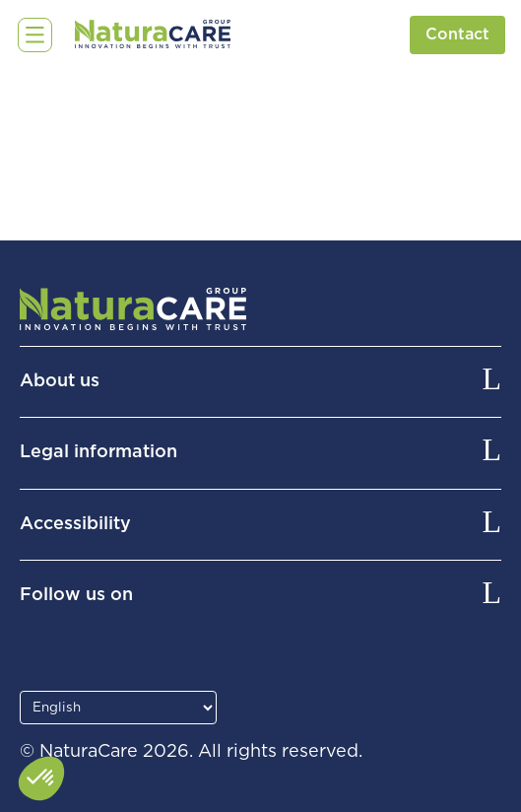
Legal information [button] (98, 452)
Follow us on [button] (76, 595)
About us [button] (60, 381)
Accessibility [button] (75, 524)
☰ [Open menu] (31, 34)
